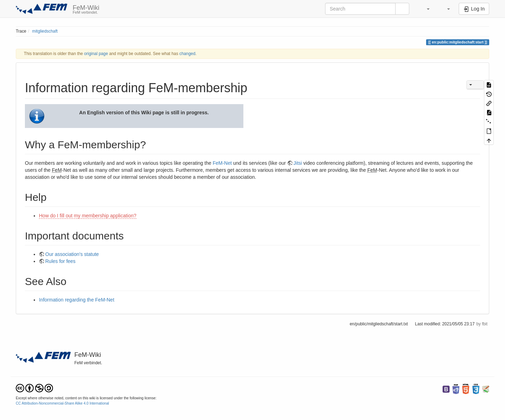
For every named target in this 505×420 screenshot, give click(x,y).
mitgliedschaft (45, 31)
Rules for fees (60, 261)
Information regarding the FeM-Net (77, 300)
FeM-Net (222, 163)
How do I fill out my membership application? (88, 216)
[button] (425, 9)
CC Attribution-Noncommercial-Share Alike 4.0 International (62, 403)
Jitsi (298, 163)
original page (96, 54)
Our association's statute (72, 254)
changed (187, 54)
